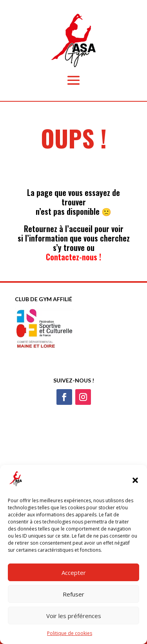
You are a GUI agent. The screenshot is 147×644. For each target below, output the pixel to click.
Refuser (73, 594)
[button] (135, 480)
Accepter (74, 573)
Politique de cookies (70, 633)
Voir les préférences (74, 616)
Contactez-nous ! (73, 257)
